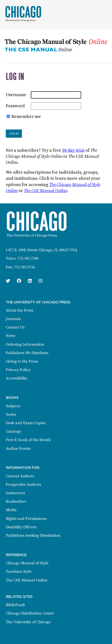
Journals (13, 319)
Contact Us (15, 327)
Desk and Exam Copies (26, 423)
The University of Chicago (28, 622)
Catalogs (13, 431)
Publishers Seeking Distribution (33, 536)
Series (11, 415)
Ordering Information (25, 344)
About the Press (20, 310)
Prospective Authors (23, 485)
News (10, 336)
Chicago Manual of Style (27, 563)
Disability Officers (21, 527)
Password (15, 106)
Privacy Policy (18, 370)
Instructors (15, 493)
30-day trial (73, 150)
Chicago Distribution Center (30, 613)
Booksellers (16, 501)
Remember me (26, 117)
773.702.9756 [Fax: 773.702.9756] (24, 267)
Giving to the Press (22, 361)
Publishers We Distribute (27, 353)
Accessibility (16, 378)
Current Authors (20, 476)
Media (11, 510)
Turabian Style (19, 572)
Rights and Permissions (26, 519)
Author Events (18, 449)
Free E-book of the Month (28, 440)
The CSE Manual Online (45, 191)
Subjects (13, 406)
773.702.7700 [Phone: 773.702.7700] (28, 258)
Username (16, 95)
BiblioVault (15, 605)
